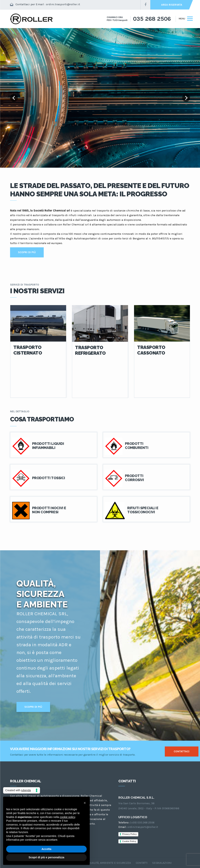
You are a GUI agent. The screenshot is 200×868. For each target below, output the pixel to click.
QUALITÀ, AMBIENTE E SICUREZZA (110, 863)
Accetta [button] (47, 849)
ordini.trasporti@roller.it (63, 4)
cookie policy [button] (67, 817)
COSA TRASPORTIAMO (42, 419)
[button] (85, 803)
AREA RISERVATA (172, 5)
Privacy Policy (129, 834)
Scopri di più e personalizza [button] (46, 857)
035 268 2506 (152, 19)
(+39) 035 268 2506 (142, 822)
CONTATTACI (182, 751)
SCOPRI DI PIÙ (27, 252)
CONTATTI (142, 863)
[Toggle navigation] (184, 19)
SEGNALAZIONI (162, 863)
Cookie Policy (129, 841)
